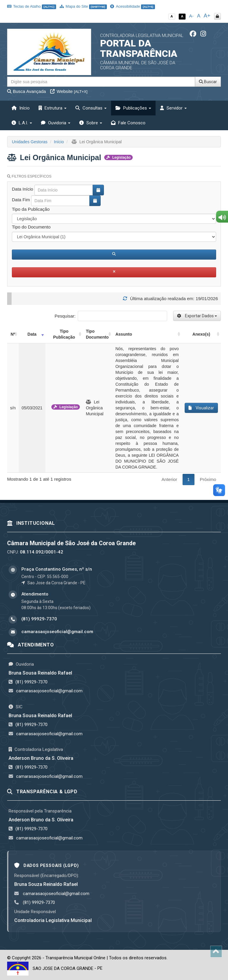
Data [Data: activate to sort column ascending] (32, 334)
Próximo (208, 479)
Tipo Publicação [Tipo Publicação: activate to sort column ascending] (64, 334)
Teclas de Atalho (32, 6)
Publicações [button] (133, 108)
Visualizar (201, 408)
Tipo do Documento (31, 227)
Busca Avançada (27, 91)
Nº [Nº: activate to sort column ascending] (13, 334)
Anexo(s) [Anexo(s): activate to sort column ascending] (201, 334)
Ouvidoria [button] (56, 123)
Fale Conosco (128, 123)
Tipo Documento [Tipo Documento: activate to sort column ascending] (97, 334)
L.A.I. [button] (22, 123)
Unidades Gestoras (30, 142)
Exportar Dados (197, 316)
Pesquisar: (111, 316)
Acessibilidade (132, 6)
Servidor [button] (173, 108)
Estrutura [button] (53, 108)
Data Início (23, 189)
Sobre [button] (91, 123)
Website (69, 91)
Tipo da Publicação (31, 209)
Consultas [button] (91, 108)
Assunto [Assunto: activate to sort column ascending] (124, 334)
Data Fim (21, 200)
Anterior (169, 479)
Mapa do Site (83, 6)
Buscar (208, 82)
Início (21, 108)
